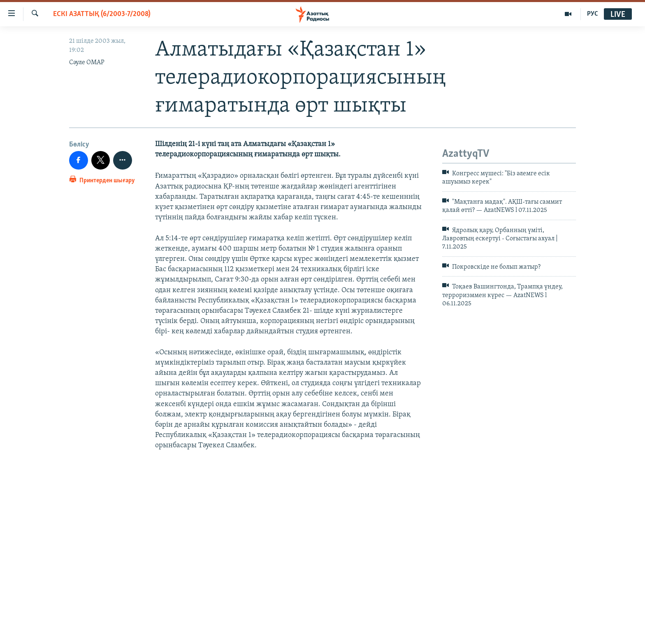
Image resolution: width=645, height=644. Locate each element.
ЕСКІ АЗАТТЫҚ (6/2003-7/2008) (102, 14)
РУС (593, 14)
